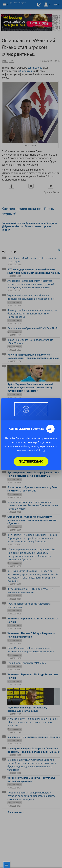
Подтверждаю (31, 462)
